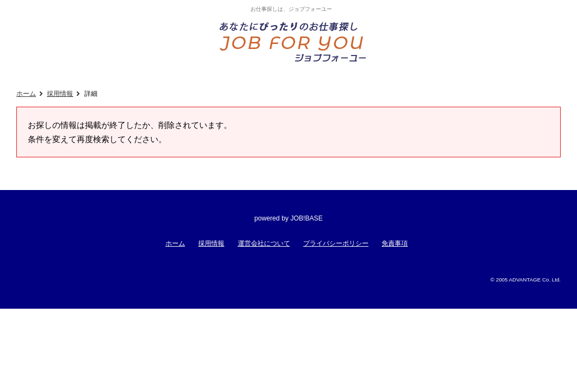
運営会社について (264, 243)
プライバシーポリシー (336, 243)
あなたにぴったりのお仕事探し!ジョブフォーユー (294, 41)
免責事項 (395, 243)
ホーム (26, 94)
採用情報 (60, 94)
